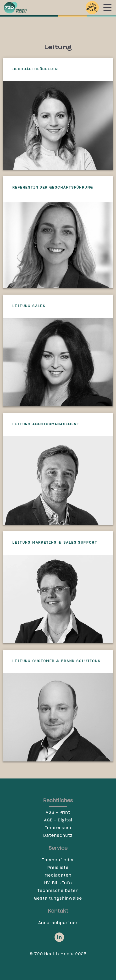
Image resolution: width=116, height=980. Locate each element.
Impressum (58, 828)
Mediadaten (58, 875)
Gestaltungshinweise (58, 898)
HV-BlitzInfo (58, 883)
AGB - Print (58, 813)
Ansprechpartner (58, 923)
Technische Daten (58, 891)
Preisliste (58, 868)
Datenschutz (58, 836)
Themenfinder (58, 860)
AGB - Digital (58, 820)
